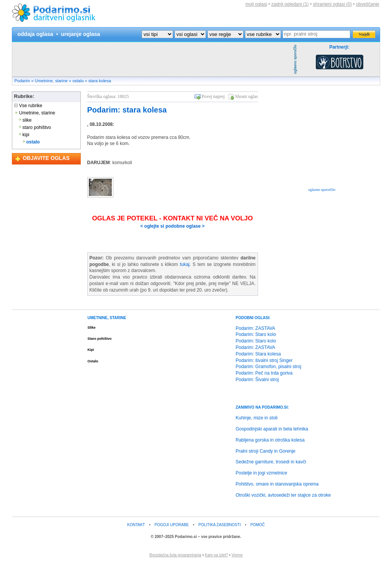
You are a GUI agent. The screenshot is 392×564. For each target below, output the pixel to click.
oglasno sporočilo (322, 190)
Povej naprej (213, 96)
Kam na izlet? (216, 555)
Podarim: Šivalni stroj (257, 380)
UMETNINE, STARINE (107, 318)
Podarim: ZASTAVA (256, 328)
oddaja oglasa (35, 34)
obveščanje (368, 4)
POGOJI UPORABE (172, 525)
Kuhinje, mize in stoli (257, 418)
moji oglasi (256, 4)
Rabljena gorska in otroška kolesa (270, 440)
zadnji (290, 4)
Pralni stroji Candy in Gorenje (266, 451)
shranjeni (332, 4)
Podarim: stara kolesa (127, 110)
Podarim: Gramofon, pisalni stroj (269, 367)
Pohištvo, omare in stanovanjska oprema (277, 484)
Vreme (237, 555)
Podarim (22, 81)
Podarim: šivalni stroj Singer (264, 360)
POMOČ (258, 525)
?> (190, 34)
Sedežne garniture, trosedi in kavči (271, 462)
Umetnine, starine (51, 81)
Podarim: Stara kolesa (258, 354)
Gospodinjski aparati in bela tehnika (272, 429)
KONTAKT (136, 525)
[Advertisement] (152, 59)
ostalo (78, 81)
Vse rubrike (28, 106)
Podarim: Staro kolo (256, 334)
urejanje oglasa (80, 34)
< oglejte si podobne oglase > (172, 226)
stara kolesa (100, 81)
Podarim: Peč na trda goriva (264, 373)
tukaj (185, 264)
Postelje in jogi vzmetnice (262, 473)
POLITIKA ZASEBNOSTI (220, 525)
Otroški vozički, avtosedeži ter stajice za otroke (283, 495)
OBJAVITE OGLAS (46, 158)
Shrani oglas (247, 96)
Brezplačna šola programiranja (175, 555)
